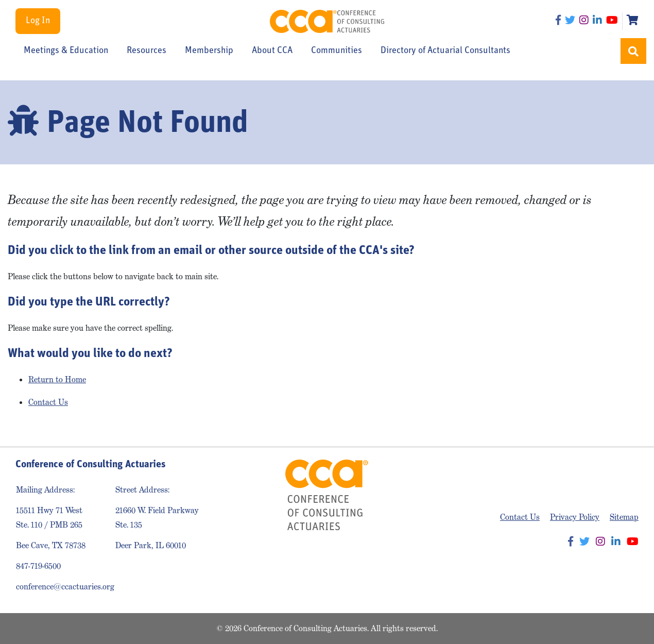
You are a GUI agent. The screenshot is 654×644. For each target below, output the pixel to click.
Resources (147, 51)
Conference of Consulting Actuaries (327, 21)
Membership (209, 51)
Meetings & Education (66, 51)
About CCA (272, 51)
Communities (337, 51)
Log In (38, 21)
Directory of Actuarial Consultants (445, 51)
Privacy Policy (575, 517)
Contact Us (48, 402)
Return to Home (57, 379)
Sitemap (624, 517)
